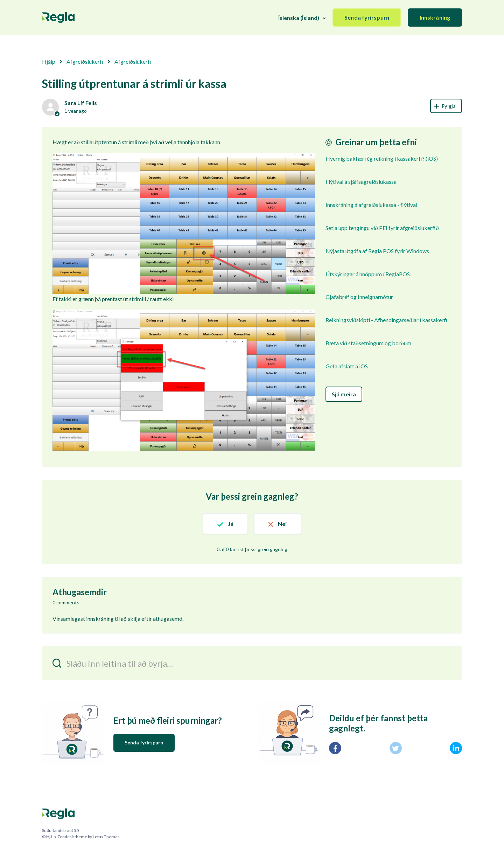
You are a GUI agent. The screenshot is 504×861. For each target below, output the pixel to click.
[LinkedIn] (456, 748)
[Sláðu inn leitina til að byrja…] (252, 663)
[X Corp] (396, 748)
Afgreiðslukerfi (85, 61)
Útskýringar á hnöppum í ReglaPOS (368, 274)
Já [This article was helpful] (231, 524)
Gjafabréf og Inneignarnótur (359, 297)
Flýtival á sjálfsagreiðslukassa (361, 182)
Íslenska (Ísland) (299, 18)
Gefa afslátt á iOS (347, 366)
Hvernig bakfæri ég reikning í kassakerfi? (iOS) (382, 158)
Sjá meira (344, 394)
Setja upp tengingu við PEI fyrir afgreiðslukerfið (382, 228)
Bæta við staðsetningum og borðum (368, 343)
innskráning (100, 619)
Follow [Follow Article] (446, 106)
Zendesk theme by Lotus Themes (89, 837)
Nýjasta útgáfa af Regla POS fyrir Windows (377, 251)
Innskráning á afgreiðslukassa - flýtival (371, 205)
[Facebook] (335, 748)
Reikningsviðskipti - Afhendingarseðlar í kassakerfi (386, 320)
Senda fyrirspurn (367, 17)
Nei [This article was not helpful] (282, 524)
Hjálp (49, 61)
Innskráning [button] (435, 17)
